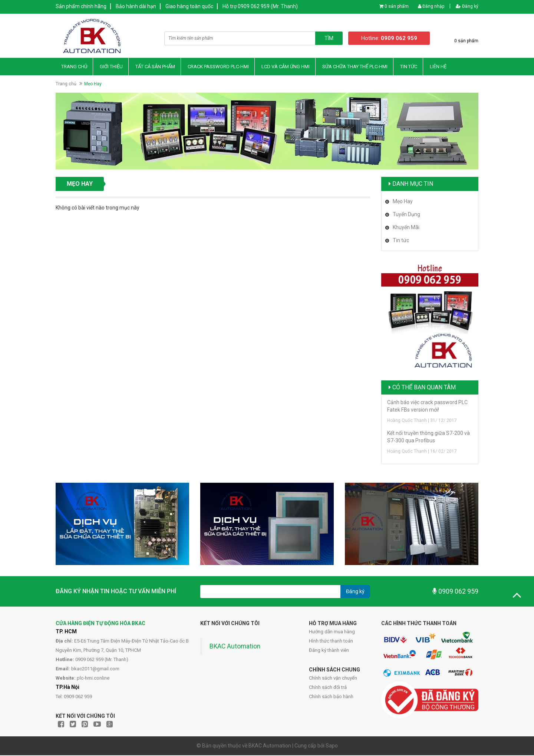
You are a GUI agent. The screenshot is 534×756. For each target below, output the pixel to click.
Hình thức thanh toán (331, 642)
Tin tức (401, 241)
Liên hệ (438, 67)
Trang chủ (74, 67)
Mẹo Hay (403, 202)
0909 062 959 (455, 592)
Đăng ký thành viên (329, 651)
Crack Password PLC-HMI (218, 67)
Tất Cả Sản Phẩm (155, 67)
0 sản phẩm (397, 6)
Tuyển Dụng (406, 215)
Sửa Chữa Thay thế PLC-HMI (355, 67)
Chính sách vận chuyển (333, 679)
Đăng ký (467, 6)
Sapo (332, 746)
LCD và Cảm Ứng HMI (286, 67)
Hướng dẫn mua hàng (332, 632)
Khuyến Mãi (406, 228)
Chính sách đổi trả (328, 688)
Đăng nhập (431, 6)
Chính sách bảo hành (331, 697)
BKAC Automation (235, 647)
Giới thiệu (111, 67)
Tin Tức (409, 67)
